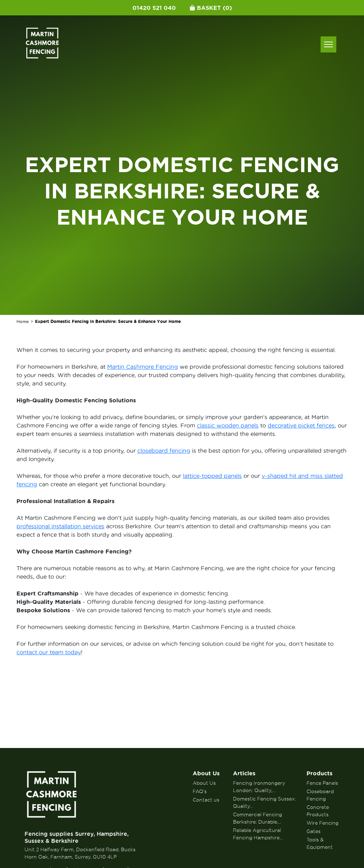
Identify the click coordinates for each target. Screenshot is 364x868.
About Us (206, 773)
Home (23, 321)
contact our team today (49, 652)
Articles (244, 773)
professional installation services (60, 526)
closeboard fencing (164, 451)
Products (320, 773)
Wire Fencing (322, 823)
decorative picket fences (301, 425)
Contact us (206, 800)
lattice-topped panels (212, 476)
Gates (314, 831)
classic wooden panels (228, 425)
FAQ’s (200, 791)
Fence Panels (322, 783)
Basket (211, 8)
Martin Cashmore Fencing (143, 367)
